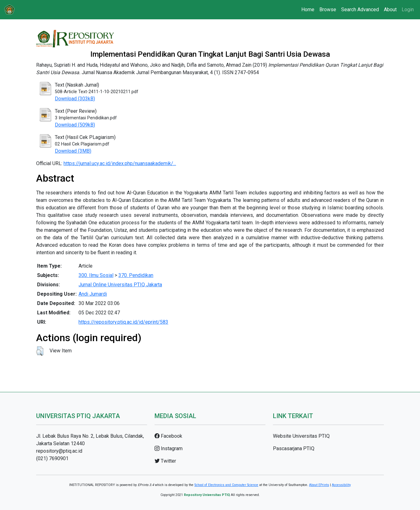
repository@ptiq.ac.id (59, 451)
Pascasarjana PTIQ (294, 448)
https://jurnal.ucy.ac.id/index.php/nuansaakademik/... (120, 163)
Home (308, 10)
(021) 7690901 (52, 458)
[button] (40, 351)
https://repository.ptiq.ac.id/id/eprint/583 (123, 322)
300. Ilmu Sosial (96, 275)
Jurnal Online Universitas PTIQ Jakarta (120, 285)
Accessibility (341, 485)
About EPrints (319, 485)
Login (408, 10)
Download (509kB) (75, 125)
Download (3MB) (73, 151)
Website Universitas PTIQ (301, 436)
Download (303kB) (75, 99)
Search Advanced (360, 10)
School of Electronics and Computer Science (226, 485)
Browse (328, 10)
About (390, 10)
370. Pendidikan (136, 275)
